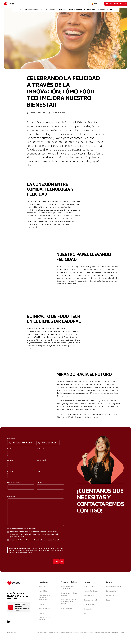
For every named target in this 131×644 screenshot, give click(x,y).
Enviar (56, 562)
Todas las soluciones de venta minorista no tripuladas (69, 602)
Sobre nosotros (43, 587)
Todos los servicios (90, 587)
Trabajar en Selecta (45, 609)
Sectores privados (112, 595)
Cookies (121, 632)
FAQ (85, 613)
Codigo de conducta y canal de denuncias (106, 632)
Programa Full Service (91, 591)
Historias (41, 604)
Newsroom (42, 613)
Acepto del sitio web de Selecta (34, 540)
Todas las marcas (67, 608)
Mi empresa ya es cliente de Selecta (23, 528)
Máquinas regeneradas (91, 600)
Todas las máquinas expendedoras (67, 588)
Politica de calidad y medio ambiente (83, 632)
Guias (108, 600)
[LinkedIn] (9, 622)
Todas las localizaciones (114, 587)
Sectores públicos (112, 591)
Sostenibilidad (43, 591)
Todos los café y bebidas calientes (69, 594)
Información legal (54, 632)
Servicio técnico (89, 595)
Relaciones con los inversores (44, 619)
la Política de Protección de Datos (28, 540)
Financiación (88, 609)
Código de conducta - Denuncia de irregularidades (45, 598)
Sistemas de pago (89, 604)
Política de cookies (42, 632)
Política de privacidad (66, 632)
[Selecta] (9, 4)
